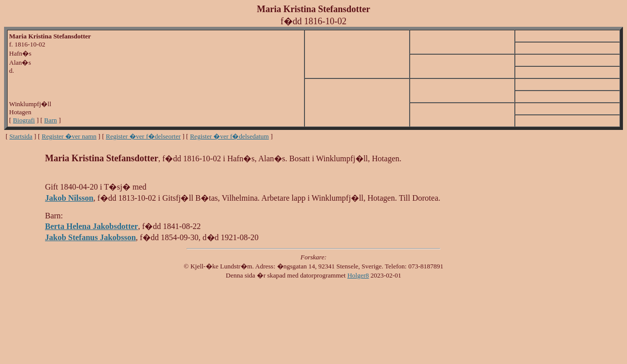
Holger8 (358, 275)
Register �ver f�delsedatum (230, 136)
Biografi (24, 120)
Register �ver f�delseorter (143, 136)
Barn (50, 120)
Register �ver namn (69, 136)
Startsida (21, 136)
